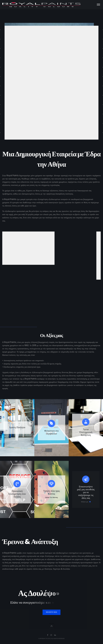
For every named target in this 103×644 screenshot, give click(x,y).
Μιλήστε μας (86, 502)
